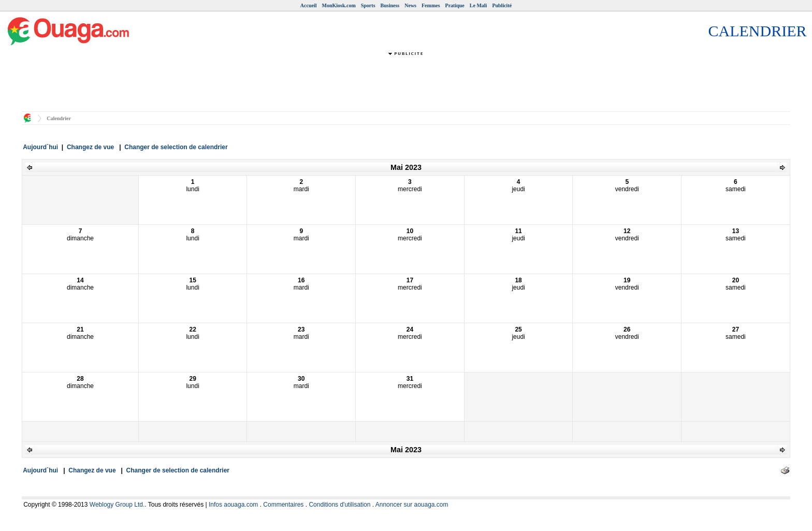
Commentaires (283, 505)
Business (390, 5)
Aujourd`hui (40, 147)
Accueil (309, 5)
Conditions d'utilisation (339, 505)
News (410, 5)
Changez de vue (90, 147)
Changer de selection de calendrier (176, 147)
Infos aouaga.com (233, 505)
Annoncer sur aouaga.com (412, 505)
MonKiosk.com (338, 5)
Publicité (502, 5)
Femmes (431, 5)
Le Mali (479, 5)
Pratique (455, 5)
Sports (368, 5)
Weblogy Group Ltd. (117, 505)
